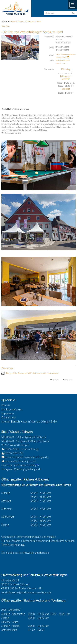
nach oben (69, 380)
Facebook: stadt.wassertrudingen (20, 465)
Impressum (8, 413)
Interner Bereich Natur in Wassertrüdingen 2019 (29, 421)
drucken (55, 380)
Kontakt (6, 405)
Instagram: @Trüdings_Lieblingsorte (21, 469)
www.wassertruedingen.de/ (20, 461)
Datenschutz (9, 417)
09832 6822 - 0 (12, 449)
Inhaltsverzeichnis (12, 409)
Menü (72, 5)
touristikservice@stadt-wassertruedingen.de (26, 592)
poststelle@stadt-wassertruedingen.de (26, 457)
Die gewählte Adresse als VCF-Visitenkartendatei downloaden (32, 373)
